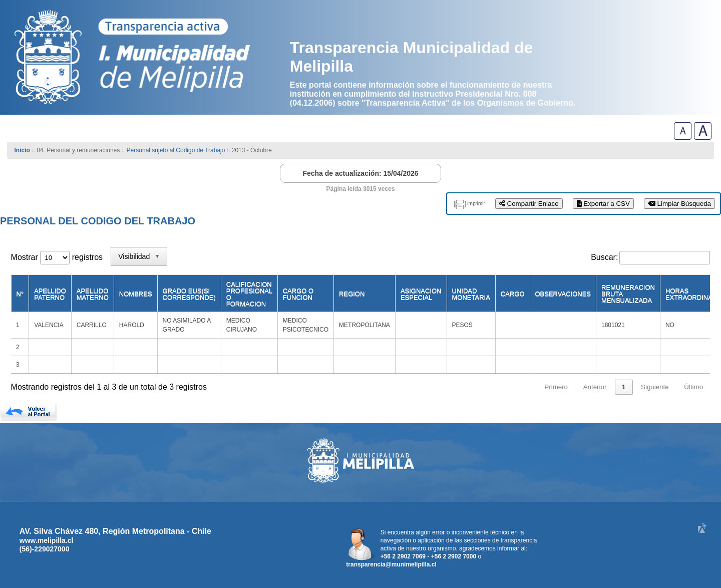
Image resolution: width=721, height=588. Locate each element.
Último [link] (693, 387)
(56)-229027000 (45, 549)
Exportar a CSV (603, 204)
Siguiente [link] (655, 387)
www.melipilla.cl (47, 540)
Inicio (22, 150)
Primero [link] (556, 387)
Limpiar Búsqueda (679, 204)
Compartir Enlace (529, 204)
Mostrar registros (57, 257)
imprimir (476, 204)
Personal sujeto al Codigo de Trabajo (176, 150)
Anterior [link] (595, 387)
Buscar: (604, 257)
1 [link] (624, 387)
